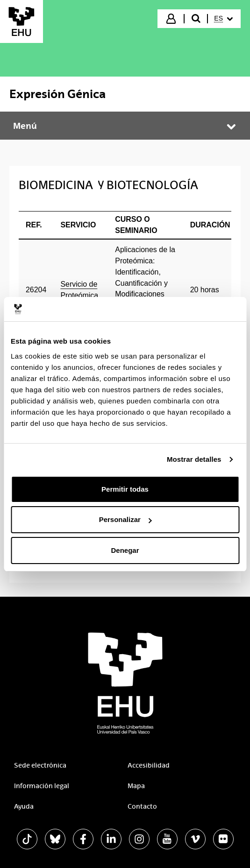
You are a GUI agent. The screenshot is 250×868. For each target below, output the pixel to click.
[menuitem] (223, 19)
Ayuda (24, 806)
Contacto (142, 806)
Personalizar (125, 519)
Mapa (136, 786)
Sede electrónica (40, 765)
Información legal (42, 786)
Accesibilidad (149, 765)
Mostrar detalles (194, 459)
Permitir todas (125, 489)
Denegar (125, 550)
